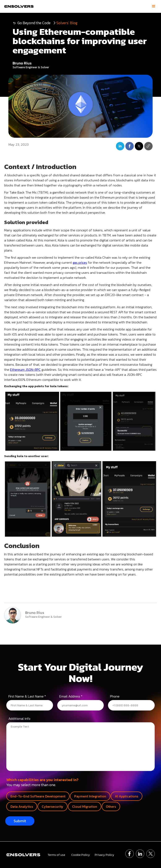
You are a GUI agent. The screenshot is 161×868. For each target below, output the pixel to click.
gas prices (80, 262)
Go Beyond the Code (34, 23)
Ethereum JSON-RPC (25, 370)
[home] (18, 6)
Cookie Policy (81, 855)
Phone (115, 697)
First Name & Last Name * (27, 697)
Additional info (19, 719)
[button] (154, 6)
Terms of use (56, 855)
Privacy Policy (105, 855)
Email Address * (71, 697)
